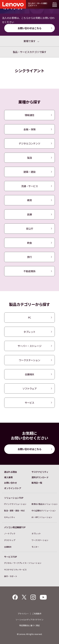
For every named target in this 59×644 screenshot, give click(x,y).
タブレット (29, 332)
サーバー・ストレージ (30, 346)
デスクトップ (10, 540)
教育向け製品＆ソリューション (45, 504)
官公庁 (30, 229)
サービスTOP (11, 557)
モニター (35, 547)
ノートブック (10, 533)
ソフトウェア (30, 388)
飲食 (30, 243)
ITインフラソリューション (15, 504)
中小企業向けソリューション (44, 511)
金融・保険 (29, 129)
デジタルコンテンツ (29, 143)
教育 (30, 200)
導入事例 (8, 477)
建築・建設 (29, 172)
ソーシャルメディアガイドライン (29, 620)
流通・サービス (29, 186)
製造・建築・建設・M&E (14, 511)
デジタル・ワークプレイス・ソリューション (23, 563)
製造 (30, 158)
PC (29, 317)
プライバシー (23, 614)
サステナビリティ (40, 472)
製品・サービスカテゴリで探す (30, 52)
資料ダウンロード (40, 477)
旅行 (30, 257)
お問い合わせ (10, 483)
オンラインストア (13, 488)
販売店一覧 (37, 483)
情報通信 (29, 115)
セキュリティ (10, 517)
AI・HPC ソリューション (42, 517)
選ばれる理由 (10, 472)
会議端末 (29, 374)
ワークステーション (29, 360)
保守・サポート (11, 576)
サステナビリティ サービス (15, 570)
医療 (30, 214)
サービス (29, 403)
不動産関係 (29, 271)
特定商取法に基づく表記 (29, 625)
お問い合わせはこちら (30, 28)
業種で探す (29, 41)
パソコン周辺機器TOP (15, 527)
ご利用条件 (37, 614)
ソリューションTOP (14, 498)
